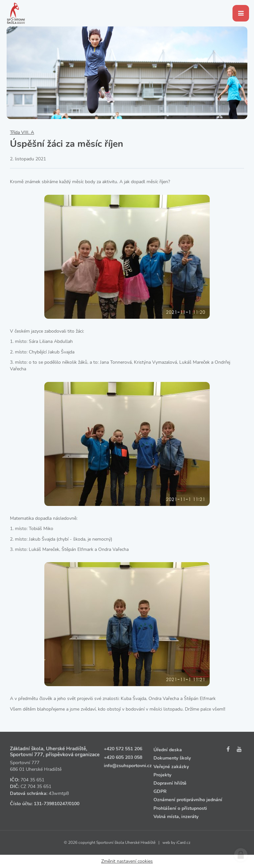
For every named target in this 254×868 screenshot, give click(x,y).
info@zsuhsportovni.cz (128, 766)
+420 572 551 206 (123, 749)
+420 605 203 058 (123, 757)
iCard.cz (183, 843)
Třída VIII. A (22, 132)
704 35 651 (32, 780)
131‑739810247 (51, 804)
